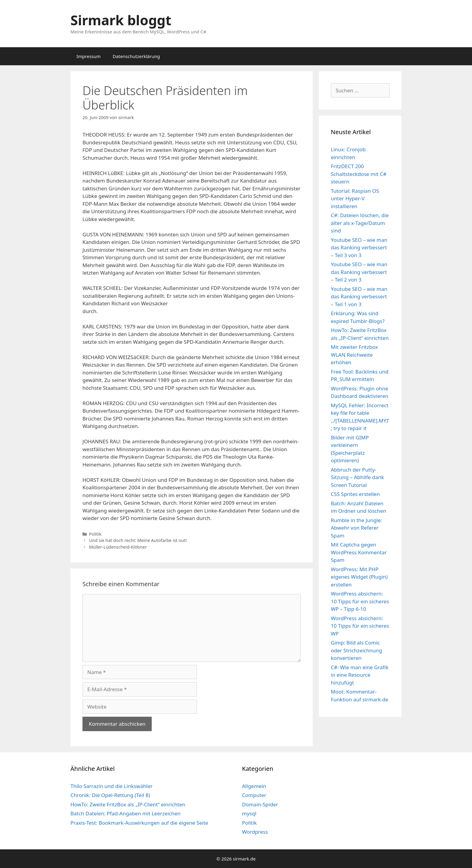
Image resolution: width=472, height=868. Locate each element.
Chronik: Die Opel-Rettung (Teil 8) (110, 795)
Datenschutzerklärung (136, 56)
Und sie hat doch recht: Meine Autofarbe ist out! (138, 540)
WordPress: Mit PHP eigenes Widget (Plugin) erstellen (359, 577)
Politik (95, 534)
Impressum (88, 56)
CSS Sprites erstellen (355, 494)
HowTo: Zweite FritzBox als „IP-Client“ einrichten (128, 804)
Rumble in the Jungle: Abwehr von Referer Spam (356, 528)
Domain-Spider (260, 804)
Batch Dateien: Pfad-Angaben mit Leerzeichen (126, 813)
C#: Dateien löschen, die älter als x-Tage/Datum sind (360, 223)
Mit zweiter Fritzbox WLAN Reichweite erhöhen (354, 355)
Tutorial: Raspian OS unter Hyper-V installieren (355, 199)
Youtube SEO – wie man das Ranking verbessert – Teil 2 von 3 (359, 272)
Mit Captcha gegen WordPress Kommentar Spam (359, 552)
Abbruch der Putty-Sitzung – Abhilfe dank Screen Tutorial (357, 477)
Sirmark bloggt (121, 20)
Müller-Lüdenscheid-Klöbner (118, 547)
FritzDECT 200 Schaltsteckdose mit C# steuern (359, 174)
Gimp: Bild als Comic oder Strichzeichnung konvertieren (356, 650)
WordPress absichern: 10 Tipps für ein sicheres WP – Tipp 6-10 (360, 601)
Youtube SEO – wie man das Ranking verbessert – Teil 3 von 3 (359, 248)
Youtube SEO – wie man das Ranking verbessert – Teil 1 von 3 (359, 297)
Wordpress (255, 832)
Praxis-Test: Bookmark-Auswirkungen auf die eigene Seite (139, 823)
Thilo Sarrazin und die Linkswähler (112, 786)
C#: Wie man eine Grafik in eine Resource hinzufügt (360, 675)
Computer (254, 795)
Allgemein (254, 786)
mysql (249, 813)
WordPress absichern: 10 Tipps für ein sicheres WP (360, 626)
